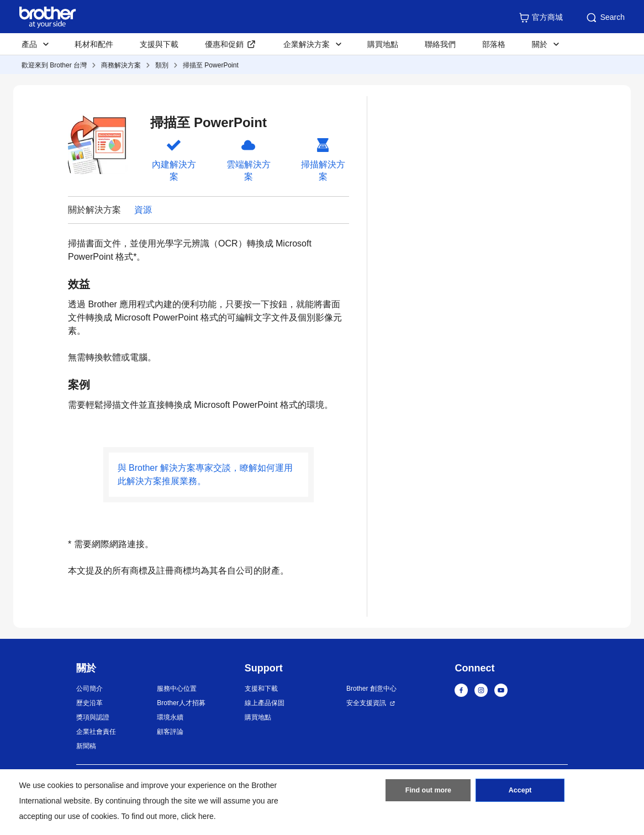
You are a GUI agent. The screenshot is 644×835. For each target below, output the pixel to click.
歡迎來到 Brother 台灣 (54, 65)
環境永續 (170, 717)
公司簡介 (89, 689)
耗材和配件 (94, 44)
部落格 (494, 44)
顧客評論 (170, 732)
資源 (143, 210)
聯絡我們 (440, 44)
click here (197, 816)
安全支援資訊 (366, 703)
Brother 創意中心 (371, 689)
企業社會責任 (96, 732)
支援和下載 (261, 689)
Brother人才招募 (181, 703)
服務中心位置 (177, 689)
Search (605, 18)
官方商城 (541, 18)
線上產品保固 (265, 703)
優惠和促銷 (224, 44)
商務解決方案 (121, 65)
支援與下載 (159, 44)
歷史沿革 (89, 703)
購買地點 (383, 44)
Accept (520, 792)
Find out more (428, 792)
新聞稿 (86, 746)
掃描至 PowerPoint (211, 65)
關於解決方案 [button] (94, 210)
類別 (162, 65)
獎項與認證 (93, 717)
